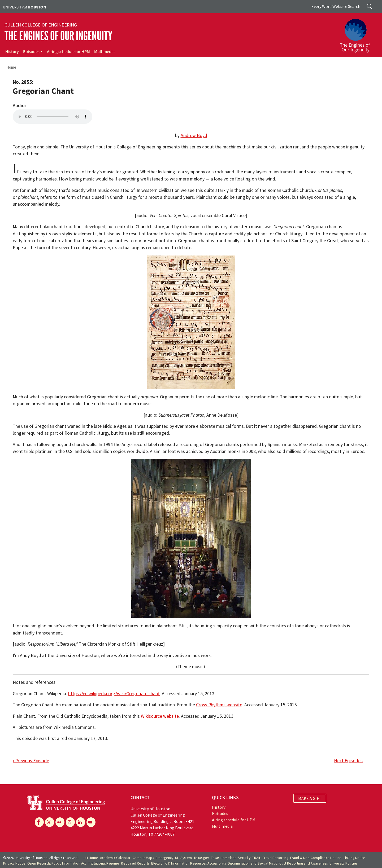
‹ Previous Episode (31, 761)
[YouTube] (91, 822)
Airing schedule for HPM (68, 52)
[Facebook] (39, 822)
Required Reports (135, 863)
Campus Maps (143, 858)
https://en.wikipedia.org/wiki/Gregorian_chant (114, 694)
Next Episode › (348, 761)
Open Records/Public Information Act (57, 863)
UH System (183, 858)
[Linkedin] (81, 822)
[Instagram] (70, 822)
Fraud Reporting (275, 858)
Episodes (31, 52)
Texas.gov (201, 858)
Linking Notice (355, 858)
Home (11, 67)
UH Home (91, 858)
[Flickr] (60, 822)
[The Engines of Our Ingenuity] (358, 33)
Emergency (165, 858)
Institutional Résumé (104, 863)
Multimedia (104, 52)
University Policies (344, 863)
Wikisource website (160, 716)
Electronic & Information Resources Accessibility (189, 863)
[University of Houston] (25, 7)
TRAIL (257, 858)
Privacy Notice (14, 863)
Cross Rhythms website (219, 705)
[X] (50, 822)
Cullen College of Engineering (41, 25)
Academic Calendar (115, 858)
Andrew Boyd (194, 135)
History (12, 52)
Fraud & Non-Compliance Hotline (316, 858)
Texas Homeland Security (231, 858)
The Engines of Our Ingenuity (58, 36)
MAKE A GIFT (310, 798)
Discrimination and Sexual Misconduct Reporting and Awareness (278, 863)
